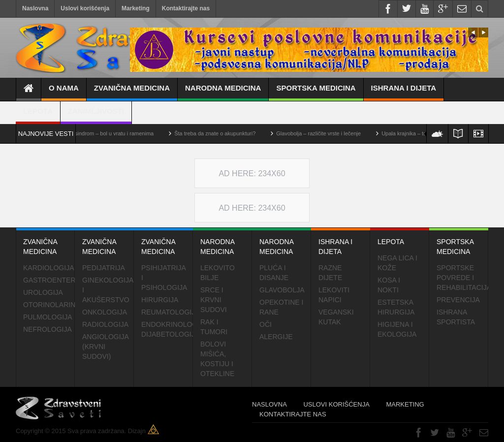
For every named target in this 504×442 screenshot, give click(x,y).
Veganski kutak (336, 317)
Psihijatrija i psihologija (164, 278)
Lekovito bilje (218, 273)
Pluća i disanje (274, 273)
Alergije (276, 337)
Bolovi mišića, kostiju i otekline (217, 359)
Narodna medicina (223, 92)
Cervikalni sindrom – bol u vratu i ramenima (108, 133)
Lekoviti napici (334, 295)
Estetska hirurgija (396, 307)
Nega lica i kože (397, 263)
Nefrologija (47, 329)
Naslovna (35, 8)
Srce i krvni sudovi (214, 300)
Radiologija (105, 324)
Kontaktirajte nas (186, 8)
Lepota (38, 115)
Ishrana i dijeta (404, 92)
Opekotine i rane (281, 307)
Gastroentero (49, 280)
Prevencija (458, 300)
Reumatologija (167, 312)
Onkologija (105, 312)
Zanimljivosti (96, 115)
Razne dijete (330, 273)
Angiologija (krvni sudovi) (105, 347)
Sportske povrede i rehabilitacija (462, 278)
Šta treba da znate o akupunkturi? (221, 133)
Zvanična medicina (132, 92)
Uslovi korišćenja (85, 8)
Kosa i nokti (389, 285)
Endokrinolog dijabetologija (167, 329)
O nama (64, 92)
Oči (266, 324)
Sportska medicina (316, 92)
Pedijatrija (104, 268)
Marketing (136, 8)
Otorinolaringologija (49, 305)
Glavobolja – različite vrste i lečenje (325, 133)
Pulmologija (48, 317)
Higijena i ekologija (397, 329)
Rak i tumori (214, 327)
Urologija (43, 292)
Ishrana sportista (456, 317)
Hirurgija (160, 300)
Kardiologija (48, 268)
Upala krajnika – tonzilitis (418, 133)
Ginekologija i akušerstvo (108, 290)
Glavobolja (282, 290)
